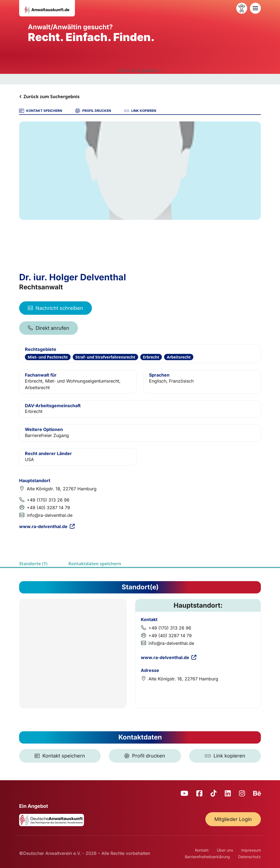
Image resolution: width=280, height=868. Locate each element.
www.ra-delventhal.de (47, 526)
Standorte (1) (33, 564)
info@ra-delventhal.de (50, 515)
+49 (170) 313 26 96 (48, 500)
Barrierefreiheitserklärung (207, 857)
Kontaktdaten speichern (95, 564)
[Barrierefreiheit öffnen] (242, 8)
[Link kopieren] (225, 756)
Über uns (225, 850)
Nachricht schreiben (56, 308)
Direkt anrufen (49, 328)
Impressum (251, 850)
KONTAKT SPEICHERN (41, 111)
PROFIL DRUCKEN (93, 111)
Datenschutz (250, 857)
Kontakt (202, 850)
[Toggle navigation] (255, 8)
